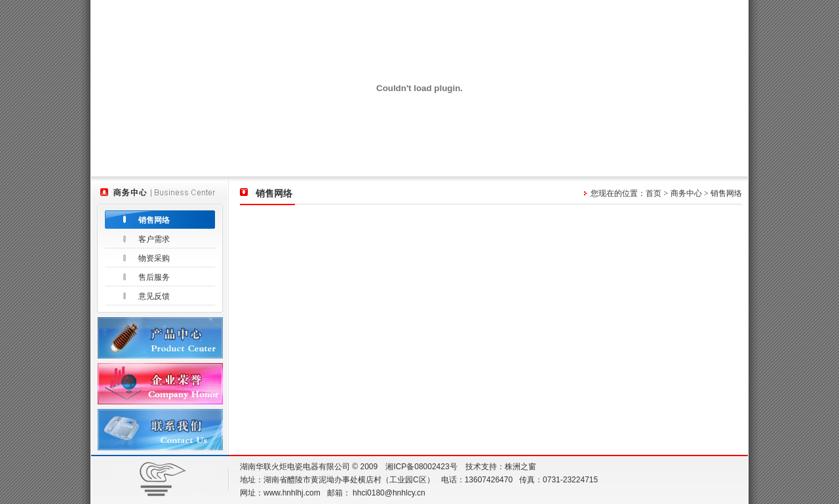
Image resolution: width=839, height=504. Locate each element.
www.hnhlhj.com (292, 493)
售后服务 (154, 277)
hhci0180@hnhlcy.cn (389, 493)
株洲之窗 (520, 467)
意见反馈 (154, 296)
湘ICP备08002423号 (421, 467)
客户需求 (154, 239)
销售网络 (154, 220)
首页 (654, 193)
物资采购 (154, 258)
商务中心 (686, 193)
